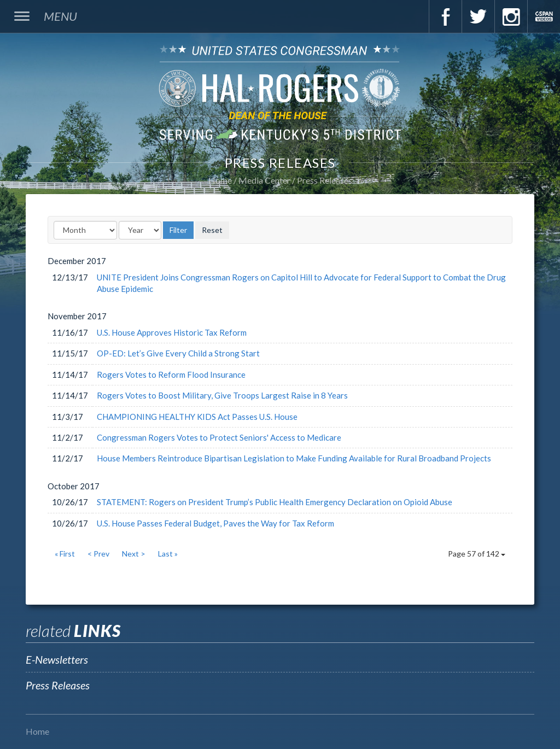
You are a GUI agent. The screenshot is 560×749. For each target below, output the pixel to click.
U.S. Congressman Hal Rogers (280, 92)
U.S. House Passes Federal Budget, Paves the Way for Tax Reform (215, 523)
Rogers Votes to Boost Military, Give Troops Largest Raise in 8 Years (222, 395)
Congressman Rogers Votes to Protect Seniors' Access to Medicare (219, 437)
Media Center (264, 180)
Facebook (445, 16)
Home (220, 180)
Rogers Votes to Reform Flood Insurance (171, 374)
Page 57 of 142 (477, 554)
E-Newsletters (57, 659)
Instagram (511, 16)
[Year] (140, 230)
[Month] (85, 230)
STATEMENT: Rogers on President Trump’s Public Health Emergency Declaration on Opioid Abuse (275, 502)
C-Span (544, 16)
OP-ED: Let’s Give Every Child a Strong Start (178, 353)
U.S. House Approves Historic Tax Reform (172, 332)
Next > (134, 554)
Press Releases (325, 180)
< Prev (98, 554)
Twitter (478, 16)
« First (65, 554)
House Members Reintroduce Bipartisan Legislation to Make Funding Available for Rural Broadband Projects (294, 458)
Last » (168, 554)
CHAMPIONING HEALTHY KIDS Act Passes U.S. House (197, 417)
